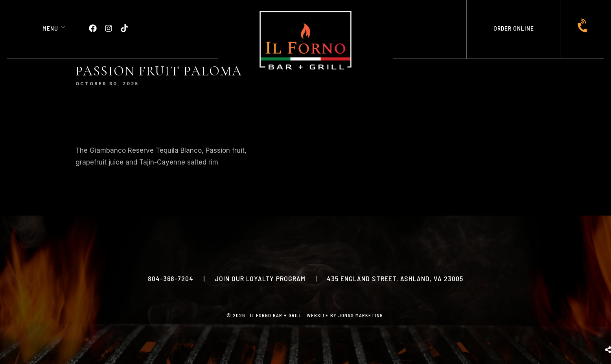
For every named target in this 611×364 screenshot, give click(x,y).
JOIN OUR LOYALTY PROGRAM (260, 278)
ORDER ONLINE (514, 28)
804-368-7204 (171, 278)
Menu (50, 28)
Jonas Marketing (361, 315)
